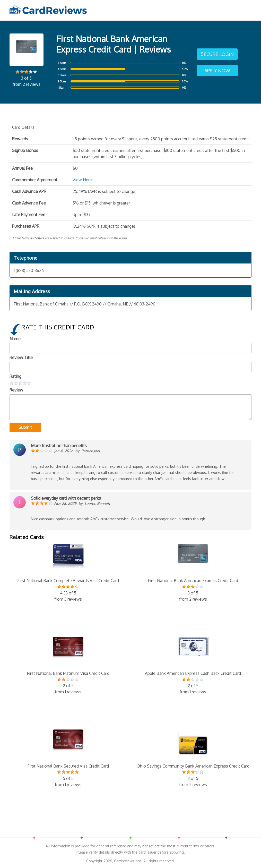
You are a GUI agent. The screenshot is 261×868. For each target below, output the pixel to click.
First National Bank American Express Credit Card (193, 573)
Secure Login (217, 54)
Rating (15, 376)
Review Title (21, 358)
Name (15, 339)
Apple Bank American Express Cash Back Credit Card (193, 666)
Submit (25, 427)
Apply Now (217, 71)
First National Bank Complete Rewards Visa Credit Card (68, 573)
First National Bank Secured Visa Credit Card (68, 759)
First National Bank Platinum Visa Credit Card (68, 666)
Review (16, 390)
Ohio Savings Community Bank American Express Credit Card (193, 759)
